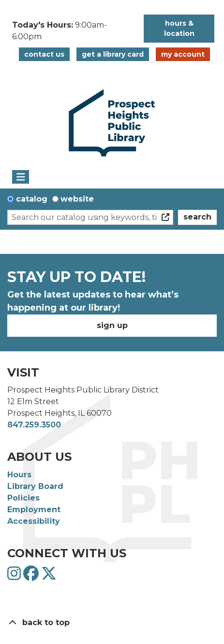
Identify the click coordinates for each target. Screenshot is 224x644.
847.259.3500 (34, 425)
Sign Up (112, 325)
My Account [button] (183, 54)
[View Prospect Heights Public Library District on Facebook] (32, 576)
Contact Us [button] (44, 54)
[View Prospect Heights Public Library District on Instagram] (15, 576)
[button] (73, 31)
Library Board (35, 486)
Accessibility (34, 521)
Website (77, 199)
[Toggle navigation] (21, 177)
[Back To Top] (112, 623)
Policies (23, 498)
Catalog (32, 199)
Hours (19, 475)
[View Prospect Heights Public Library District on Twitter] (49, 576)
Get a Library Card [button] (113, 54)
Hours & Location (179, 28)
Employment (34, 510)
